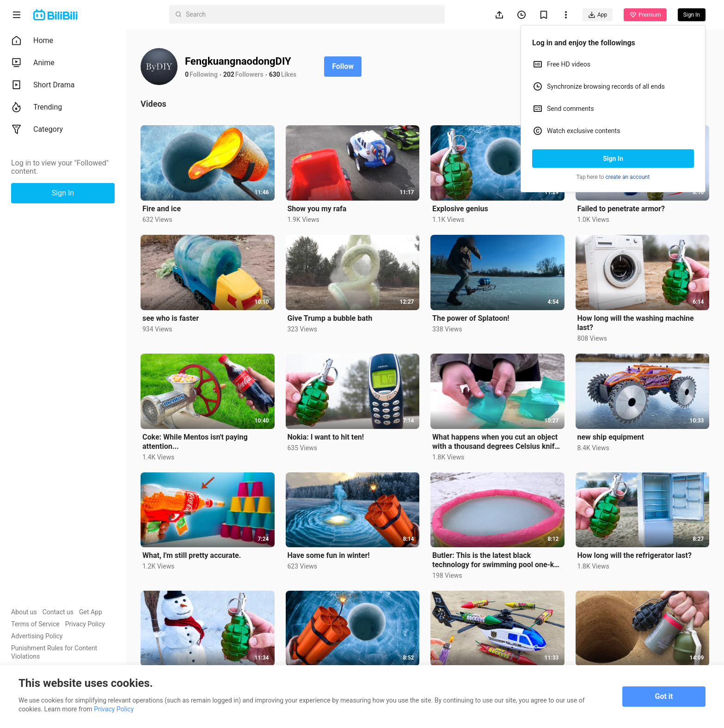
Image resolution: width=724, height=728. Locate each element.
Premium (645, 15)
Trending (37, 107)
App (598, 15)
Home (32, 41)
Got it (664, 696)
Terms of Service (35, 624)
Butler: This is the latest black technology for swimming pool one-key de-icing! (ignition (497, 560)
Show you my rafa (317, 209)
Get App (91, 612)
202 (229, 74)
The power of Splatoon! (471, 318)
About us (24, 612)
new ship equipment (611, 437)
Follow (343, 66)
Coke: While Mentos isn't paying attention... (195, 442)
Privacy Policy (85, 624)
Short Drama (43, 85)
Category (37, 129)
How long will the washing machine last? (636, 323)
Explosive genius (460, 209)
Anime (33, 63)
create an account (628, 177)
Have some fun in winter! (329, 555)
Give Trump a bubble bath (330, 318)
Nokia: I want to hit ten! (326, 437)
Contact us (58, 612)
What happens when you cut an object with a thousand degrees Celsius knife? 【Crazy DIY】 (497, 442)
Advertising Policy (37, 636)
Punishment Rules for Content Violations (54, 652)
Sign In (613, 159)
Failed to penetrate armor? (621, 209)
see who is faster (171, 318)
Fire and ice (162, 209)
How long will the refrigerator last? (635, 555)
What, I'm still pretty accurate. (192, 555)
